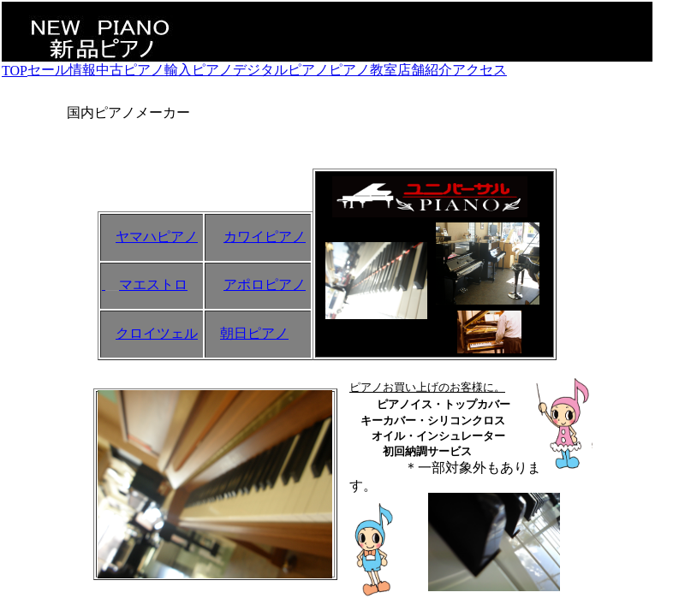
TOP (15, 71)
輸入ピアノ (199, 70)
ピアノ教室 (363, 70)
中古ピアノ (130, 70)
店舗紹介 (425, 70)
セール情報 (62, 70)
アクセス (479, 70)
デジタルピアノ (281, 70)
